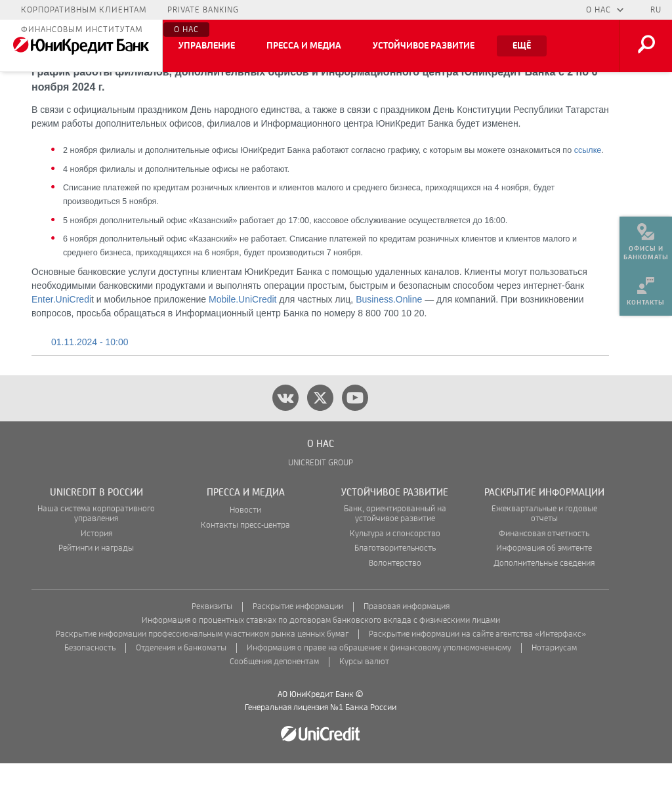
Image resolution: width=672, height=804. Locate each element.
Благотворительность (395, 589)
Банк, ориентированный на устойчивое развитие (395, 555)
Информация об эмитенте (544, 589)
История (96, 575)
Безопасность (90, 689)
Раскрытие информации (298, 647)
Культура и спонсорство (395, 575)
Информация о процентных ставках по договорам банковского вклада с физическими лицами (321, 661)
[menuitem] (646, 236)
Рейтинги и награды (96, 589)
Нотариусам (554, 689)
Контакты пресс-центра (245, 566)
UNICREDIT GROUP (321, 504)
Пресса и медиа (304, 46)
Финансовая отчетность (544, 575)
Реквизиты (212, 647)
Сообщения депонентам (274, 703)
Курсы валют (364, 703)
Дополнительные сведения (544, 604)
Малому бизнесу (157, 10)
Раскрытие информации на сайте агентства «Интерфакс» (477, 675)
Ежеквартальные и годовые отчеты (544, 555)
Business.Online (389, 340)
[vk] (285, 438)
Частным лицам (59, 10)
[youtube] (355, 438)
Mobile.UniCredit (242, 340)
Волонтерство (395, 604)
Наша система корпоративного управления (96, 555)
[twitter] (320, 438)
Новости (245, 551)
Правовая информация (407, 647)
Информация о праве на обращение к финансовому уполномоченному (379, 689)
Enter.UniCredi (61, 340)
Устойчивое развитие (424, 46)
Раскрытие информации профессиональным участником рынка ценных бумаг (202, 675)
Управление (207, 46)
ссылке (588, 191)
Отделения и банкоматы (181, 689)
